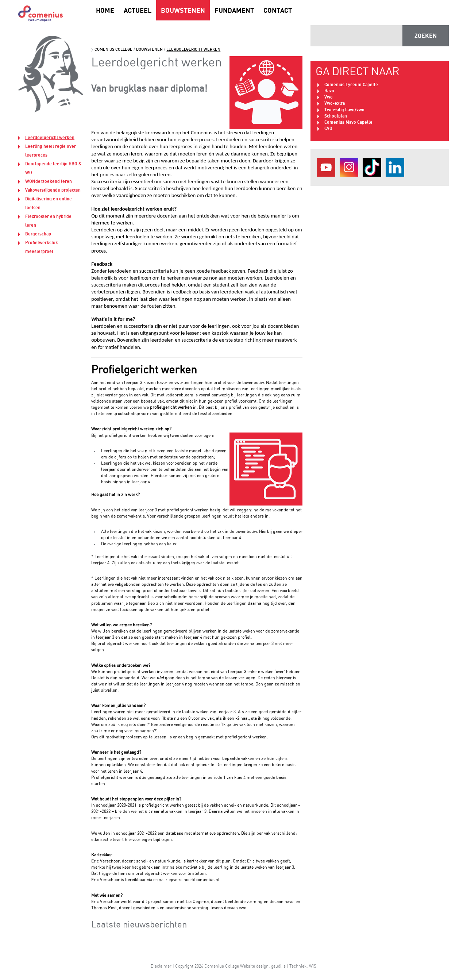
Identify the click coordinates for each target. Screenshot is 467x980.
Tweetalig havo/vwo (344, 110)
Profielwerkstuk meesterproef (42, 247)
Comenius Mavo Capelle (348, 122)
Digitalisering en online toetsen (49, 203)
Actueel (138, 10)
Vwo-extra (335, 103)
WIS (313, 966)
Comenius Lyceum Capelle (351, 84)
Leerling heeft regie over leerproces (51, 151)
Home (105, 10)
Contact (278, 10)
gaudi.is (278, 966)
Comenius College (113, 49)
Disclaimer (161, 966)
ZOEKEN (426, 36)
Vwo (329, 97)
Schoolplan (336, 116)
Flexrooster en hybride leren (48, 221)
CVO (328, 128)
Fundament (234, 10)
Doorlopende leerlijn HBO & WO (53, 168)
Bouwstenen (183, 10)
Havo (329, 91)
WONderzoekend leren (49, 181)
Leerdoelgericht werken (50, 137)
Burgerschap (38, 234)
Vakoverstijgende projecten (53, 190)
